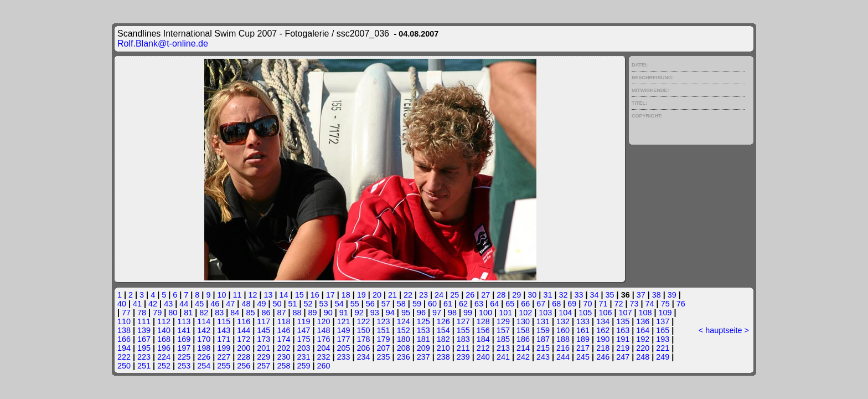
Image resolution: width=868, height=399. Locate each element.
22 (408, 295)
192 (643, 339)
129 (503, 321)
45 (199, 304)
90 (328, 313)
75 (665, 304)
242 (523, 357)
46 (215, 304)
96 (421, 313)
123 (384, 321)
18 (346, 295)
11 (237, 295)
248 (643, 357)
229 (263, 357)
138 (124, 330)
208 (404, 348)
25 (454, 295)
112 (164, 321)
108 (645, 313)
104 (565, 313)
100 (485, 313)
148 (323, 330)
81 (188, 313)
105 (585, 313)
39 (672, 295)
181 (423, 339)
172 (244, 339)
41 (137, 304)
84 (235, 313)
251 (144, 366)
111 (144, 321)
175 (303, 339)
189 (583, 339)
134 (603, 321)
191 (623, 339)
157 (503, 330)
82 (204, 313)
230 (283, 357)
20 (377, 295)
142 (204, 330)
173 (263, 339)
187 (543, 339)
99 (468, 313)
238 (443, 357)
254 (204, 366)
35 (610, 295)
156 (483, 330)
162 (603, 330)
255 (224, 366)
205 (344, 348)
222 (124, 357)
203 (303, 348)
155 (463, 330)
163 (623, 330)
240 (483, 357)
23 (423, 295)
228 (244, 357)
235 (384, 357)
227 (224, 357)
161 (583, 330)
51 (293, 304)
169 (184, 339)
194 (124, 348)
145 (263, 330)
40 (122, 304)
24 (439, 295)
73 (634, 304)
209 (423, 348)
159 (543, 330)
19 (361, 295)
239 (463, 357)
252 (164, 366)
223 (144, 357)
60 (432, 304)
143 (224, 330)
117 (263, 321)
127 (463, 321)
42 (153, 304)
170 (204, 339)
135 (623, 321)
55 (355, 304)
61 (448, 304)
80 (173, 313)
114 (204, 321)
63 (479, 304)
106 (605, 313)
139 (144, 330)
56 (370, 304)
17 (330, 295)
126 (443, 321)
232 (323, 357)
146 (283, 330)
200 (244, 348)
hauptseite (724, 330)
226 (204, 357)
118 (283, 321)
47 (230, 304)
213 (503, 348)
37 (641, 295)
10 (221, 295)
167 (144, 339)
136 (643, 321)
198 (204, 348)
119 (303, 321)
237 (423, 357)
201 (263, 348)
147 (303, 330)
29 (516, 295)
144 (244, 330)
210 (443, 348)
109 (665, 313)
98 (452, 313)
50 (277, 304)
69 (572, 304)
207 (384, 348)
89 (313, 313)
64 (494, 304)
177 (344, 339)
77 (126, 313)
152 (404, 330)
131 (543, 321)
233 (344, 357)
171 (224, 339)
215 (543, 348)
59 (417, 304)
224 (164, 357)
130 (523, 321)
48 (246, 304)
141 (184, 330)
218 (603, 348)
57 (386, 304)
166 (124, 339)
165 (663, 330)
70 (587, 304)
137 (663, 321)
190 (603, 339)
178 (364, 339)
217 (583, 348)
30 (532, 295)
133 (583, 321)
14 (284, 295)
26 (470, 295)
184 (483, 339)
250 (124, 366)
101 (505, 313)
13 (268, 295)
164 (643, 330)
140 (164, 330)
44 (184, 304)
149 (344, 330)
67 (541, 304)
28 (501, 295)
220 (643, 348)
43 (168, 304)
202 (283, 348)
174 (283, 339)
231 (303, 357)
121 (344, 321)
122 (364, 321)
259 (303, 366)
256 (244, 366)
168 (164, 339)
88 (297, 313)
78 (142, 313)
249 (663, 357)
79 (157, 313)
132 (563, 321)
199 (224, 348)
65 (510, 304)
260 (323, 366)
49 (261, 304)
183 (463, 339)
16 (315, 295)
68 (556, 304)
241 (503, 357)
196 (164, 348)
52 (308, 304)
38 (657, 295)
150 (364, 330)
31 (547, 295)
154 (443, 330)
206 (364, 348)
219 (623, 348)
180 (404, 339)
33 (579, 295)
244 (563, 357)
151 (384, 330)
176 (323, 339)
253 (184, 366)
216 (563, 348)
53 (324, 304)
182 (443, 339)
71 (603, 304)
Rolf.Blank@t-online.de (163, 44)
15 (299, 295)
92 (359, 313)
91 (344, 313)
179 (384, 339)
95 (406, 313)
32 (563, 295)
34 (595, 295)
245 (583, 357)
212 (483, 348)
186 (523, 339)
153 (423, 330)
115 (224, 321)
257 (263, 366)
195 (144, 348)
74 (650, 304)
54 (339, 304)
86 (266, 313)
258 (283, 366)
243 (543, 357)
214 (523, 348)
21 (392, 295)
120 (323, 321)
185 (503, 339)
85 (250, 313)
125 (423, 321)
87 (282, 313)
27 (485, 295)
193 (663, 339)
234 (364, 357)
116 (244, 321)
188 (563, 339)
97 (437, 313)
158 (523, 330)
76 (681, 304)
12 (253, 295)
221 (663, 348)
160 (563, 330)
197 (184, 348)
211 (463, 348)
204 (323, 348)
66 (525, 304)
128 (483, 321)
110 (124, 321)
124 (404, 321)
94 (390, 313)
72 (619, 304)
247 (623, 357)
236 (404, 357)
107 (625, 313)
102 (525, 313)
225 (184, 357)
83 (219, 313)
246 (603, 357)
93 (375, 313)
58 (401, 304)
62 (463, 304)
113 (184, 321)
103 (545, 313)
